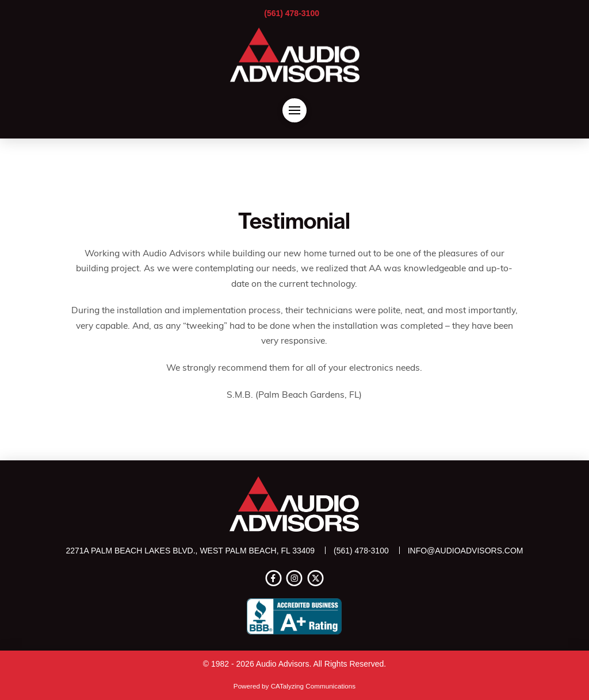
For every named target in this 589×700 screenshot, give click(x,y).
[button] (294, 110)
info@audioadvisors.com (466, 551)
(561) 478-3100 (292, 13)
